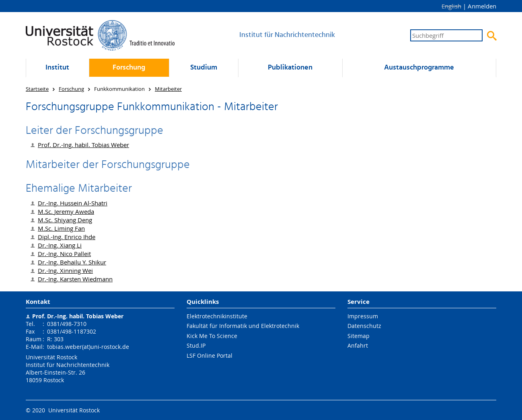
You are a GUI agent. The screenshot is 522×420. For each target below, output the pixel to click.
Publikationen (290, 68)
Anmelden (482, 6)
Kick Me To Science (212, 336)
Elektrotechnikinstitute (217, 316)
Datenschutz (364, 326)
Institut (57, 68)
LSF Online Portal (210, 355)
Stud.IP (196, 345)
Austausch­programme (419, 68)
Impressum (363, 316)
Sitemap (359, 336)
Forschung (129, 68)
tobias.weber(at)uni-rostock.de (88, 347)
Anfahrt (358, 345)
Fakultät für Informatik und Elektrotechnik (243, 326)
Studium (204, 68)
